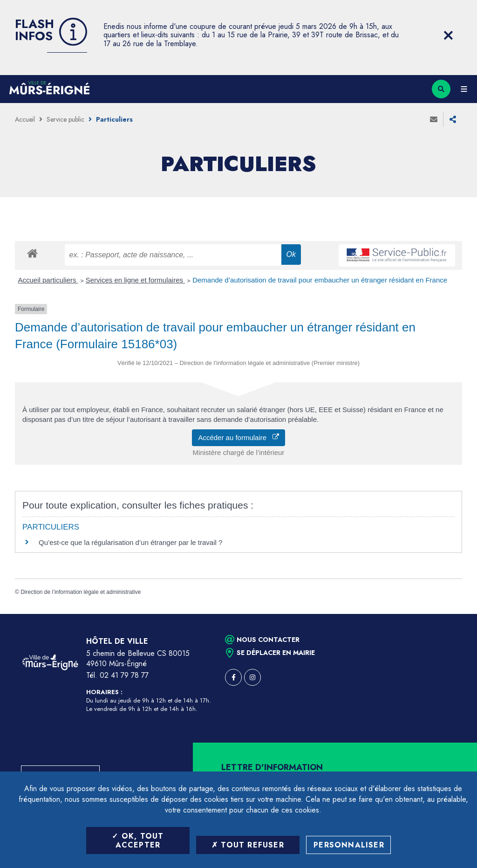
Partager (453, 119)
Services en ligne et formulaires (135, 280)
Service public (65, 119)
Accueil (25, 119)
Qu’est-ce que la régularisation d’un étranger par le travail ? (130, 542)
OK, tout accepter (138, 840)
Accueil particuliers (48, 280)
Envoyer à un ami (434, 119)
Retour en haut (454, 614)
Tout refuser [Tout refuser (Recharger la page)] (248, 845)
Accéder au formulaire (238, 437)
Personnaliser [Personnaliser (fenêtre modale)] (349, 845)
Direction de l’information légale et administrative (81, 592)
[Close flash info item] (448, 35)
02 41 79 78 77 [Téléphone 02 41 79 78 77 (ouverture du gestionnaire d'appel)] (124, 675)
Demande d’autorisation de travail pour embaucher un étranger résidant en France (320, 280)
